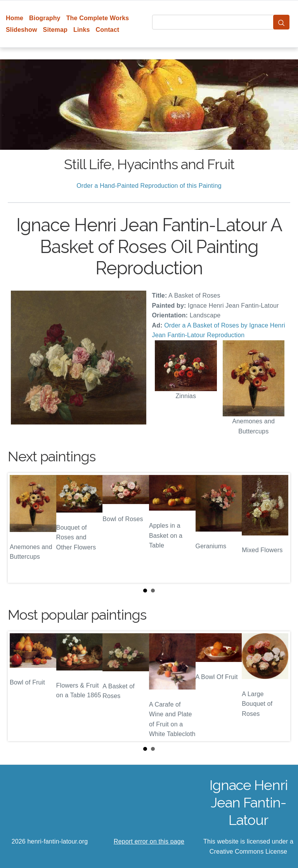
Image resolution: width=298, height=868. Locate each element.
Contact (108, 30)
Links (82, 30)
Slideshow (22, 30)
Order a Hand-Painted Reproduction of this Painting (149, 186)
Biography (45, 18)
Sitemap (55, 30)
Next (278, 528)
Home (15, 18)
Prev (20, 528)
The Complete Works (98, 18)
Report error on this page (149, 841)
